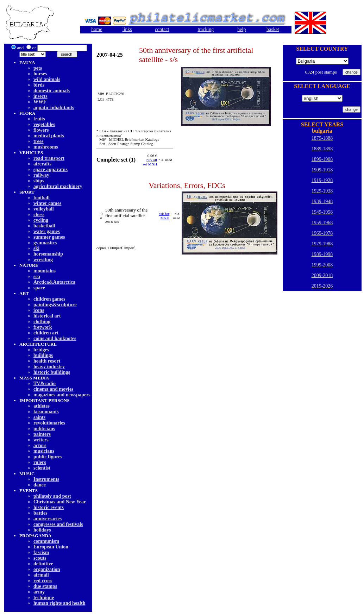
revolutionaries (49, 423)
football (42, 198)
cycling (41, 220)
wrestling (43, 260)
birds (39, 85)
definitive (43, 564)
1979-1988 (322, 244)
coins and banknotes (55, 338)
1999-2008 (322, 265)
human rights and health (59, 603)
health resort (47, 361)
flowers (41, 130)
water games (47, 231)
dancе (40, 485)
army (39, 592)
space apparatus (51, 169)
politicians (44, 429)
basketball (44, 226)
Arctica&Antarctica (54, 282)
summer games (49, 237)
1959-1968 (322, 223)
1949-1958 (322, 212)
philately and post (52, 496)
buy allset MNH (150, 162)
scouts (40, 558)
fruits (39, 119)
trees (39, 141)
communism (46, 541)
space (39, 288)
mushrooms (46, 147)
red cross (43, 581)
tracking (206, 29)
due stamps (45, 586)
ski (36, 248)
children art (46, 333)
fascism (41, 552)
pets (38, 68)
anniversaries (48, 519)
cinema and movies (54, 389)
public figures (48, 457)
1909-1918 (322, 170)
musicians (44, 451)
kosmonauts (46, 412)
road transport (49, 158)
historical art (47, 316)
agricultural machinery (58, 186)
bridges (41, 350)
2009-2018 (322, 275)
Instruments (46, 479)
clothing (42, 322)
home (97, 29)
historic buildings (52, 372)
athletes (42, 406)
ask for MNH (164, 216)
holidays (42, 530)
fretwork (43, 327)
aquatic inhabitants (54, 108)
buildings (43, 355)
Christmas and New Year (60, 502)
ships (39, 181)
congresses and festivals (58, 524)
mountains (45, 271)
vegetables (44, 124)
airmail (41, 575)
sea (37, 276)
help (241, 29)
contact (162, 29)
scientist (42, 468)
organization (47, 569)
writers (41, 440)
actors (40, 445)
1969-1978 (322, 233)
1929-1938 (322, 191)
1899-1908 (322, 159)
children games (49, 299)
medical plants (49, 136)
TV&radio (45, 384)
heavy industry (49, 367)
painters (42, 434)
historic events (49, 507)
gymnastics (45, 243)
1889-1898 (322, 149)
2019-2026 (322, 286)
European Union (51, 547)
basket (273, 29)
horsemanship (48, 254)
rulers (40, 462)
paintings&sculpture (55, 305)
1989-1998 (322, 254)
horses (40, 74)
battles (40, 513)
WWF (40, 102)
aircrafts (42, 164)
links (127, 29)
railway (41, 175)
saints (39, 417)
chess (39, 215)
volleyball (44, 209)
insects (40, 96)
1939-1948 (322, 202)
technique (44, 598)
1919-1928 (322, 180)
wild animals (47, 79)
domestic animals (52, 91)
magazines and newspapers (62, 395)
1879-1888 (322, 138)
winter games (47, 203)
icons (39, 310)
